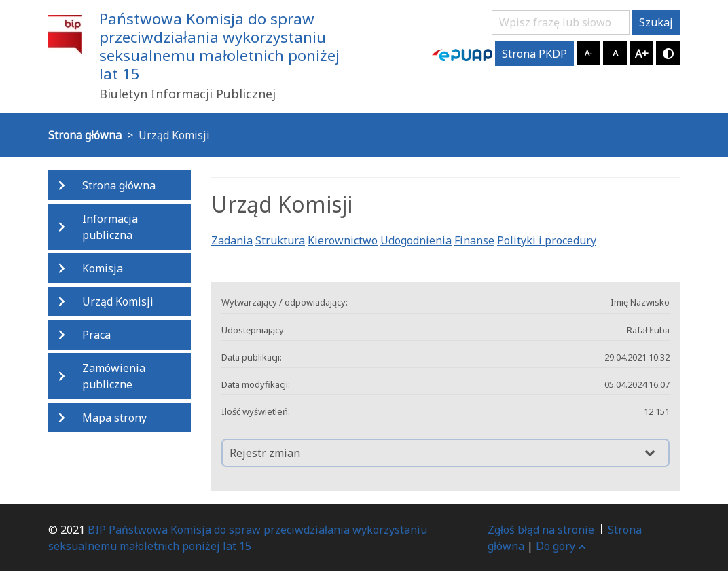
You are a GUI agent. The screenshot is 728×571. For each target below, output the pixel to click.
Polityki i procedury (547, 240)
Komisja (103, 268)
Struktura (280, 240)
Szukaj (656, 22)
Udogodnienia (416, 240)
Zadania (232, 240)
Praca (96, 335)
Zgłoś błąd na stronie (541, 530)
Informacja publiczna (110, 227)
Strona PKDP (534, 54)
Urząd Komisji (118, 301)
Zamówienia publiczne (114, 376)
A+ (642, 54)
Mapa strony (114, 418)
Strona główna (119, 185)
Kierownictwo (343, 240)
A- (588, 53)
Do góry (561, 546)
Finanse (474, 240)
